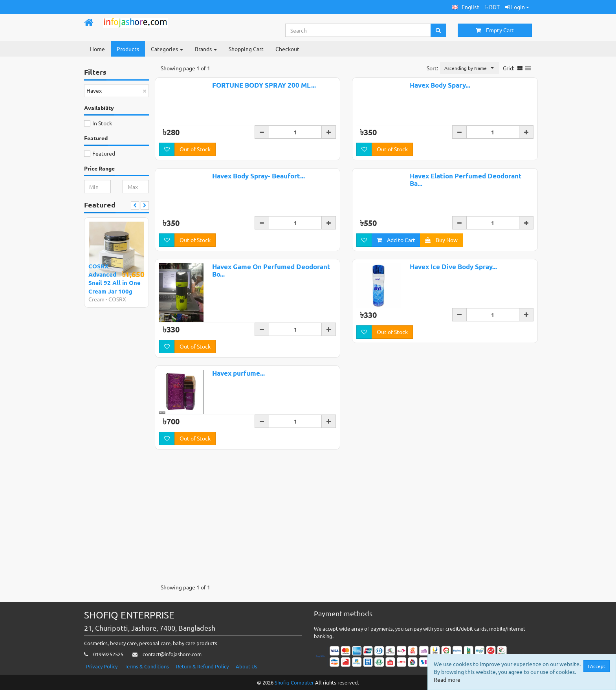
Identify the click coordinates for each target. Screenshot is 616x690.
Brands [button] (206, 49)
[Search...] (358, 30)
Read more (447, 679)
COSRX (117, 299)
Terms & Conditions (147, 666)
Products (128, 49)
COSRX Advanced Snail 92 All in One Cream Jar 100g (115, 279)
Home (97, 49)
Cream (96, 299)
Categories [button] (167, 49)
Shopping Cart (246, 49)
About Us (247, 666)
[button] (466, 7)
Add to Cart (396, 268)
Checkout (287, 49)
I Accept (597, 666)
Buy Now (441, 268)
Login (517, 7)
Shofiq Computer (294, 682)
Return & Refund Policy (202, 666)
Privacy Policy (102, 666)
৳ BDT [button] (492, 7)
